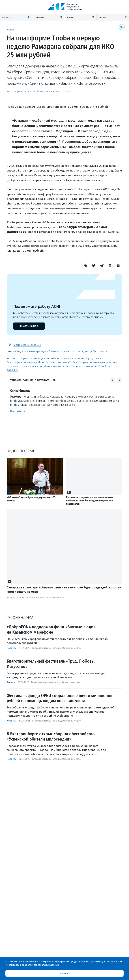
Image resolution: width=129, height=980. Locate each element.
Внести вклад (29, 326)
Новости (12, 29)
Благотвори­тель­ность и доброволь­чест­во (31, 91)
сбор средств (99, 351)
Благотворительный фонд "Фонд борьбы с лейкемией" (39, 362)
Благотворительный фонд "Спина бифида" (38, 358)
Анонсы (11, 682)
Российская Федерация (27, 345)
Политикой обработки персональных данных (33, 965)
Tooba (17, 351)
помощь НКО (82, 351)
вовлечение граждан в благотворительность (48, 351)
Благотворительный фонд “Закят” (83, 358)
